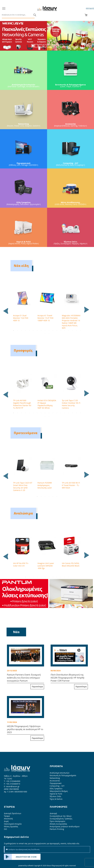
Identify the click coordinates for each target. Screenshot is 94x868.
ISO (5, 829)
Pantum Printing (57, 829)
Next (85, 308)
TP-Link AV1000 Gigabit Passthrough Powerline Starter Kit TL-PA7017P (22, 404)
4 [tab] (25, 330)
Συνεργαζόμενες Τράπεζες (61, 819)
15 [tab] (69, 330)
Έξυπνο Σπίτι (55, 796)
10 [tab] (49, 330)
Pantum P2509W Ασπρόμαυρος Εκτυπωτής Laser (45, 485)
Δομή (6, 821)
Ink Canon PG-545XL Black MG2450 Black (71, 564)
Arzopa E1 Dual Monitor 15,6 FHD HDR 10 (21, 318)
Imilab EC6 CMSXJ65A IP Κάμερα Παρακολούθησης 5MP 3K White (47, 404)
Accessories (55, 781)
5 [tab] (29, 330)
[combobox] (18, 15)
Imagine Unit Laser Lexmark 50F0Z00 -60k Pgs (46, 566)
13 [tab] (61, 330)
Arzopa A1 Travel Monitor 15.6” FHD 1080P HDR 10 (45, 318)
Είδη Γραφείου (56, 788)
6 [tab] (33, 330)
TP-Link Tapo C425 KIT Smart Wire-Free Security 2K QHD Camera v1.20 (23, 486)
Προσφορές (23, 350)
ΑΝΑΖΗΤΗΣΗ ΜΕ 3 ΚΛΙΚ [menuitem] (26, 857)
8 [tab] (41, 330)
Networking (55, 778)
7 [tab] (37, 330)
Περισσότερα (37, 687)
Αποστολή (8, 819)
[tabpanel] (23, 306)
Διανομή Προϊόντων (13, 813)
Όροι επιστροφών (57, 821)
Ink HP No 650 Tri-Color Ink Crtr (21, 564)
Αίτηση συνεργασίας (58, 824)
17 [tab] (77, 330)
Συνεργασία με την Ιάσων (61, 816)
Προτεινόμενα (26, 433)
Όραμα (7, 816)
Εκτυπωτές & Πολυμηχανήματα (63, 775)
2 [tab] (18, 330)
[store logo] (47, 9)
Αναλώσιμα (23, 513)
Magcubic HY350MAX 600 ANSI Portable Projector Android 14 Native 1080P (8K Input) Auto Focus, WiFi (71, 322)
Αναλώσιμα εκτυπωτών (60, 773)
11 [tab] (53, 330)
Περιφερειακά (56, 783)
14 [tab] (65, 330)
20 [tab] (49, 334)
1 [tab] (14, 330)
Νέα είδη (21, 266)
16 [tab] (73, 330)
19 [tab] (45, 334)
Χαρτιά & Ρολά (56, 794)
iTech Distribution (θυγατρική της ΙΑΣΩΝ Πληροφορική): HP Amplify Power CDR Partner (67, 678)
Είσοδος (90, 8)
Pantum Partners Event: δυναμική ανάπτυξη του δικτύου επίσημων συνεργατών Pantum (24, 678)
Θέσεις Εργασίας (11, 826)
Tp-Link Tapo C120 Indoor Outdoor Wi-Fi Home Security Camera (71, 404)
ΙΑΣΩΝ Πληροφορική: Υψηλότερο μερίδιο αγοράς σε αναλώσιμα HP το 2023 (25, 729)
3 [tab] (22, 330)
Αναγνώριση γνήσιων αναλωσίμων (65, 826)
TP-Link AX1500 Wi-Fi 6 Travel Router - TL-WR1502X (71, 485)
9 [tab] (45, 330)
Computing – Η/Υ (57, 786)
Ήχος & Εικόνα (56, 799)
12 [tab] (57, 330)
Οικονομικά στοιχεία (13, 824)
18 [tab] (80, 330)
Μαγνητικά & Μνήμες (59, 791)
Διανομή (53, 813)
